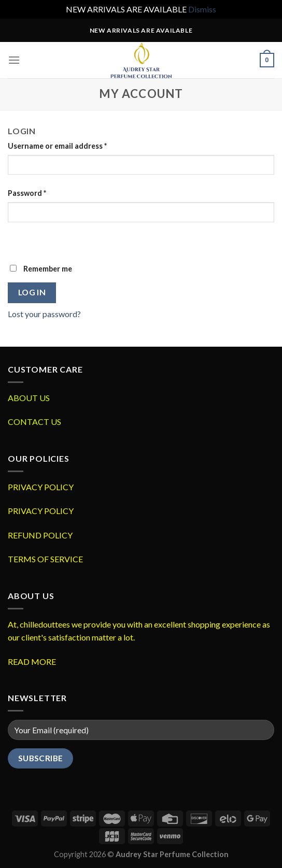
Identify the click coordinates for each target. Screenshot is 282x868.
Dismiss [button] (202, 9)
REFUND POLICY (40, 535)
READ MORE (32, 661)
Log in (32, 292)
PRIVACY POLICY (41, 487)
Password (27, 193)
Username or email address (57, 146)
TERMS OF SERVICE (45, 559)
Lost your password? (44, 314)
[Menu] (14, 60)
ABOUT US (29, 398)
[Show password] (18, 240)
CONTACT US (34, 422)
